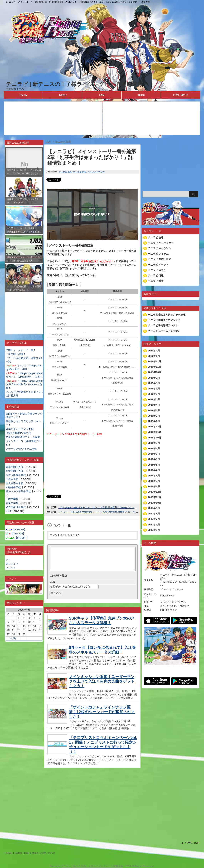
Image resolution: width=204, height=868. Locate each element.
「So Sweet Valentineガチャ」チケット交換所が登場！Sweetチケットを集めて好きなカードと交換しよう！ (119, 507)
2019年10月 (155, 372)
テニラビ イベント (158, 265)
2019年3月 (154, 410)
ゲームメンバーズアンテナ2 (164, 331)
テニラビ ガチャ (157, 270)
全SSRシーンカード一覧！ (21, 350)
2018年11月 (155, 432)
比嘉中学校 (12, 479)
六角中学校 (12, 503)
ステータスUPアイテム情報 (21, 449)
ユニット (11, 568)
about (141, 95)
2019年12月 (155, 361)
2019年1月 (154, 421)
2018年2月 (154, 481)
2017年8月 (154, 514)
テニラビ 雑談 (156, 281)
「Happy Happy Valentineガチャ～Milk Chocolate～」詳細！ (24, 384)
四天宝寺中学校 (15, 483)
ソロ (8, 559)
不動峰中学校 (13, 487)
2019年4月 (154, 405)
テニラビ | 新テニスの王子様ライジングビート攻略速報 (74, 84)
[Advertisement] (24, 310)
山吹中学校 (12, 499)
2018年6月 (154, 459)
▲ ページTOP (190, 843)
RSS (102, 95)
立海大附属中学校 (16, 475)
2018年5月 (154, 465)
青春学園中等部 (15, 467)
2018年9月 (154, 443)
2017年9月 (154, 508)
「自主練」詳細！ (16, 354)
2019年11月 (155, 367)
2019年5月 (154, 399)
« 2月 (13, 638)
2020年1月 (154, 356)
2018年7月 (154, 454)
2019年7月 (154, 389)
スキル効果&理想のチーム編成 (23, 437)
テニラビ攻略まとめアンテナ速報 (167, 315)
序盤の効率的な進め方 (18, 433)
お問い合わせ (180, 95)
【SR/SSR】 (16, 530)
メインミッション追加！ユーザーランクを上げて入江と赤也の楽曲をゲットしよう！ (102, 686)
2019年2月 (154, 416)
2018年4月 (154, 470)
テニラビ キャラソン (160, 248)
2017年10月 (155, 503)
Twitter (63, 95)
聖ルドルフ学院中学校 (18, 491)
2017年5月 (154, 530)
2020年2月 (154, 351)
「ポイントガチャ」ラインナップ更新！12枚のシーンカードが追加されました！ (102, 716)
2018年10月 (155, 438)
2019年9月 (154, 378)
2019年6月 (154, 394)
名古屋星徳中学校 (16, 507)
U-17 (8, 511)
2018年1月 (154, 486)
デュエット (12, 564)
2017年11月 (155, 497)
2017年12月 (155, 492)
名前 (53, 587)
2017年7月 (154, 519)
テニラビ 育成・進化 (160, 259)
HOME (23, 95)
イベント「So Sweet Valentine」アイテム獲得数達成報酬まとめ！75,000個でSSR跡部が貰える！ (113, 512)
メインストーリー (96, 172)
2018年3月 (154, 476)
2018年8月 (154, 448)
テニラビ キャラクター (161, 243)
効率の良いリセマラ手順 (20, 429)
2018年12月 (155, 427)
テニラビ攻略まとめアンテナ (164, 320)
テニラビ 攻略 (65, 172)
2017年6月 (154, 525)
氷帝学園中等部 (15, 471)
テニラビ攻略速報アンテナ (163, 325)
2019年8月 (154, 383)
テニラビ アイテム (158, 254)
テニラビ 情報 (80, 172)
